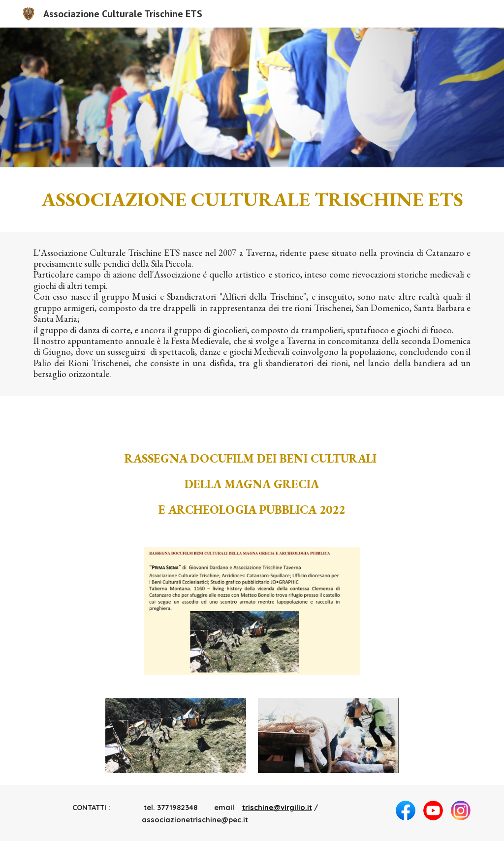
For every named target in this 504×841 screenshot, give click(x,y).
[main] (252, 200)
